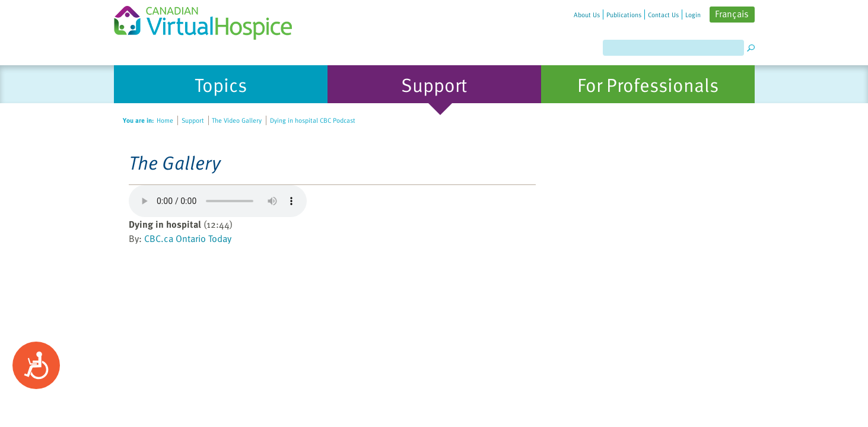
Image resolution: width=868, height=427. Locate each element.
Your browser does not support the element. (218, 201)
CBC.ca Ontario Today (188, 238)
